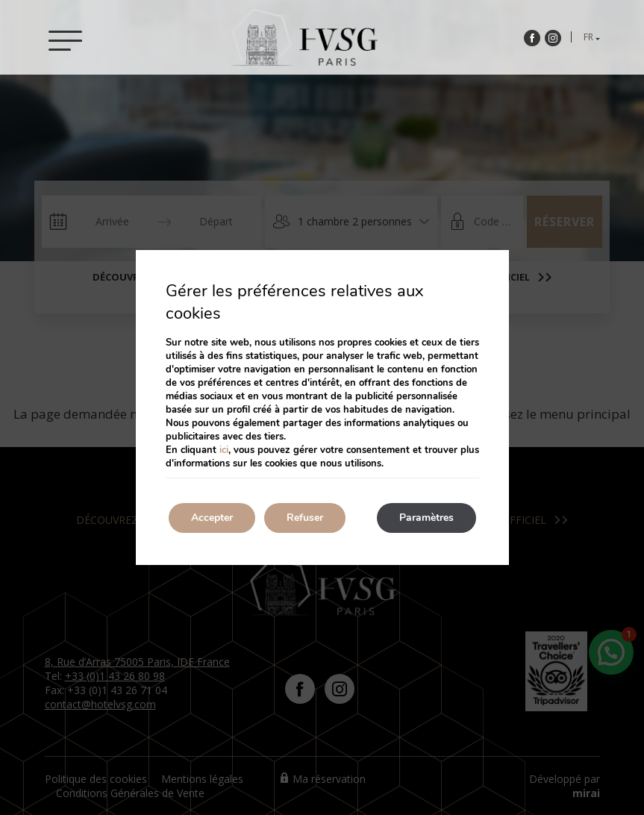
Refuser (305, 518)
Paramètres (426, 518)
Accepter (212, 518)
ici (224, 450)
